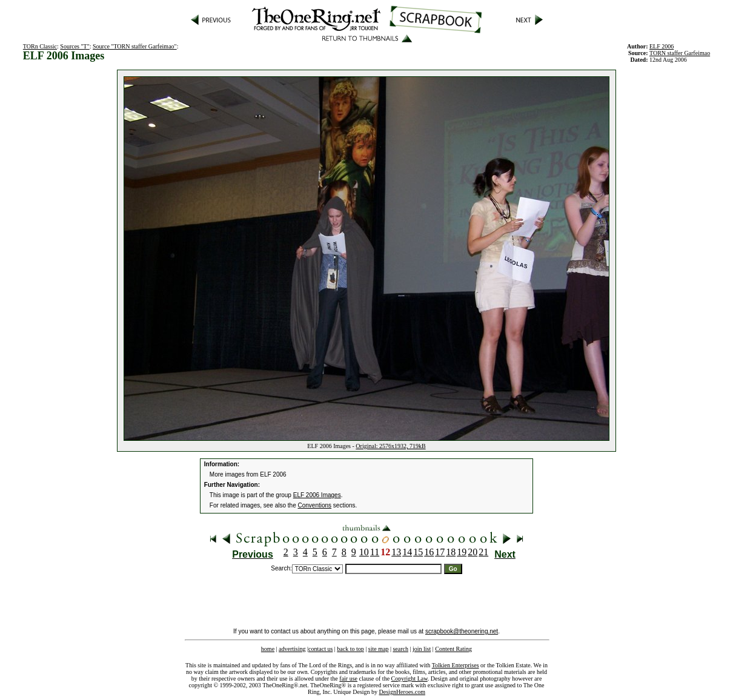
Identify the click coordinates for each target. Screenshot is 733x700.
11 (375, 552)
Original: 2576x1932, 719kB (390, 446)
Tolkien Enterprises (456, 665)
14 (407, 552)
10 (364, 552)
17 (440, 552)
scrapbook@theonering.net (462, 631)
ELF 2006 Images (317, 495)
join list (422, 649)
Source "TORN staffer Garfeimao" (135, 46)
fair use (348, 679)
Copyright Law (410, 679)
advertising (292, 649)
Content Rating (453, 649)
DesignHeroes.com (402, 692)
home (268, 649)
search (400, 649)
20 (473, 552)
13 (396, 552)
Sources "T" (75, 46)
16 (429, 552)
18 (451, 552)
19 (462, 552)
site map (379, 649)
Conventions (315, 505)
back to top (350, 649)
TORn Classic (40, 46)
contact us (320, 649)
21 (483, 552)
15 (418, 552)
